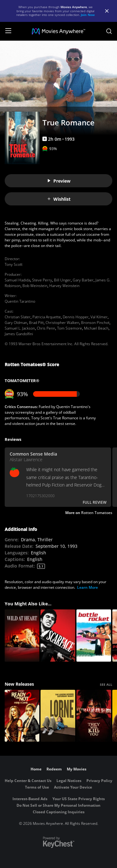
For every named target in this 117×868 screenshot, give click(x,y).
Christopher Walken (62, 323)
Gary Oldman (16, 323)
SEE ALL (106, 684)
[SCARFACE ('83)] (58, 636)
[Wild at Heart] (22, 636)
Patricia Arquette (47, 317)
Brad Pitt (36, 323)
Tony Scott (14, 264)
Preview (59, 181)
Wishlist (59, 199)
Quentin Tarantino (20, 301)
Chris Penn (46, 328)
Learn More (88, 587)
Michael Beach (96, 328)
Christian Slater (18, 317)
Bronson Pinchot (95, 323)
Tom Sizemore (70, 328)
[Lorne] (58, 716)
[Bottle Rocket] (94, 636)
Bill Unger (62, 280)
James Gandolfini (19, 334)
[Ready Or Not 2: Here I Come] (22, 716)
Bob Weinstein (35, 286)
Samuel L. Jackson (20, 328)
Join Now (88, 15)
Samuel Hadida (17, 280)
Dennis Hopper (76, 317)
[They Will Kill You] (94, 716)
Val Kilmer (99, 317)
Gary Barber (83, 280)
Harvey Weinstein (64, 286)
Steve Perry (42, 280)
